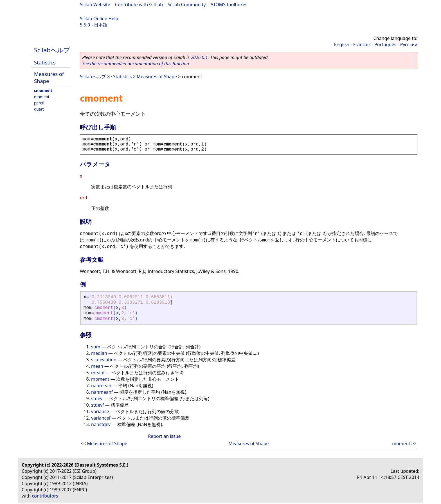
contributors (45, 496)
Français (362, 44)
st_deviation (104, 360)
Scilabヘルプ (52, 50)
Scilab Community (187, 5)
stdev (97, 398)
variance (100, 411)
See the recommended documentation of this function (136, 64)
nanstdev (101, 424)
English (342, 44)
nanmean (101, 386)
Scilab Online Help (99, 19)
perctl (39, 103)
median (99, 353)
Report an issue (164, 436)
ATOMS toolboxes (229, 5)
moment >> (404, 443)
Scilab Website (95, 5)
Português (385, 44)
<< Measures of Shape (104, 443)
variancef (101, 418)
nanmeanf (102, 392)
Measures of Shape (49, 77)
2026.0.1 (199, 57)
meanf (98, 373)
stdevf (98, 405)
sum (96, 347)
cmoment (43, 90)
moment (42, 97)
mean (97, 366)
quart (39, 109)
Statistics (45, 62)
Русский (409, 44)
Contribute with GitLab (139, 5)
